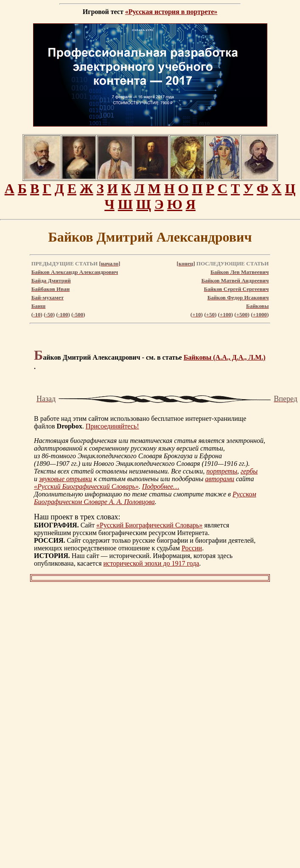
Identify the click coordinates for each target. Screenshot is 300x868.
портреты (222, 471)
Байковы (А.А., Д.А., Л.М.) (225, 357)
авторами (220, 479)
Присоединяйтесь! (112, 426)
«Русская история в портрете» (171, 12)
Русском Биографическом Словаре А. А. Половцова (145, 498)
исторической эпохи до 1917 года (151, 563)
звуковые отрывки (66, 479)
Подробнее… (161, 486)
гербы (249, 471)
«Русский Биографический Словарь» (86, 486)
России (192, 548)
